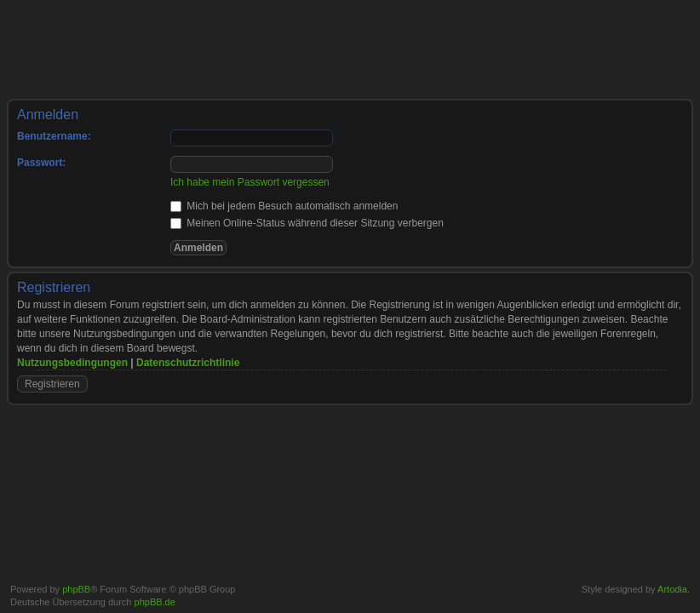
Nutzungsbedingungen (72, 363)
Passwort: (41, 163)
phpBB (76, 589)
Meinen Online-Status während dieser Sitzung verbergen (307, 223)
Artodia (672, 589)
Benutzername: (54, 136)
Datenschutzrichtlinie (188, 363)
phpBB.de (155, 602)
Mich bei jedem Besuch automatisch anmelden (284, 206)
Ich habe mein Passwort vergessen (250, 182)
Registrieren (52, 384)
